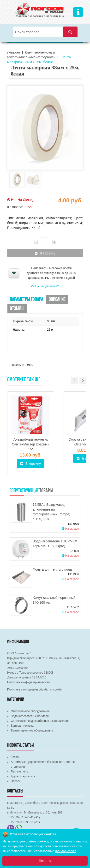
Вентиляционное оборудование (32, 731)
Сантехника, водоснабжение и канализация (40, 721)
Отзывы (17, 309)
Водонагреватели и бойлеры (30, 716)
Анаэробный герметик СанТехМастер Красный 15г (31, 444)
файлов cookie (66, 851)
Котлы (15, 757)
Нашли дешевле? (45, 286)
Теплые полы (20, 772)
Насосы (16, 781)
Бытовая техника (22, 726)
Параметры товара (27, 300)
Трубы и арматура (23, 776)
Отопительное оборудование (30, 711)
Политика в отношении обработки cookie (34, 690)
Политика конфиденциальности (28, 682)
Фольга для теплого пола (52, 569)
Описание (57, 300)
